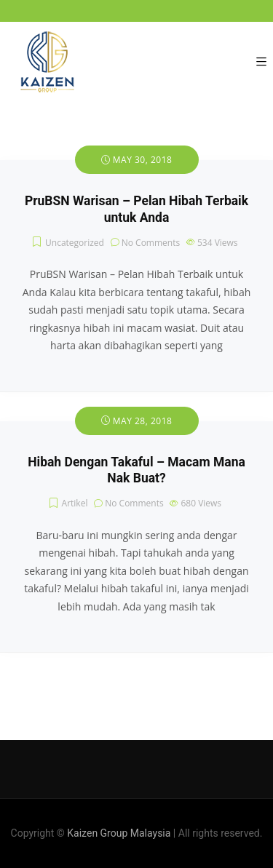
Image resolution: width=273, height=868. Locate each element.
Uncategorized (75, 243)
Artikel (75, 503)
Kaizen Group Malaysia (119, 833)
